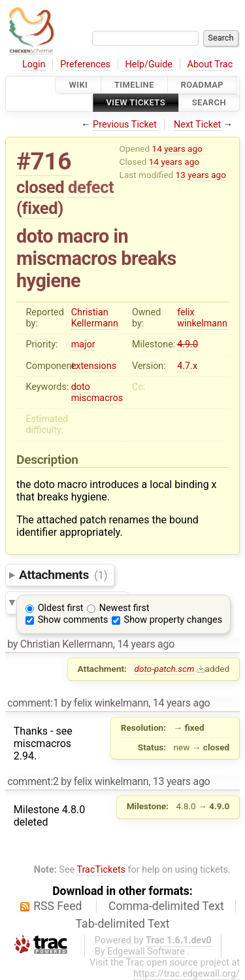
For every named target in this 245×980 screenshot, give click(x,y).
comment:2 (33, 781)
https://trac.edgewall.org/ (187, 974)
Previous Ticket (125, 125)
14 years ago (177, 149)
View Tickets (136, 103)
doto (81, 387)
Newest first (124, 608)
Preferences (85, 64)
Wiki (78, 85)
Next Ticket (197, 125)
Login (34, 64)
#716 (44, 161)
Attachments (63, 575)
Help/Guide (149, 64)
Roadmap (203, 85)
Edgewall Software (146, 952)
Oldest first (61, 608)
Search (209, 103)
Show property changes (173, 620)
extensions (94, 366)
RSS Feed (57, 906)
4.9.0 (188, 344)
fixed (40, 208)
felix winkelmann (202, 318)
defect (91, 187)
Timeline (134, 85)
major (83, 344)
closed (40, 187)
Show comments (73, 620)
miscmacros (97, 398)
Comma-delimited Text (166, 906)
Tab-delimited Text (123, 924)
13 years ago (201, 175)
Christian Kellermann (95, 318)
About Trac (210, 64)
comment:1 (33, 703)
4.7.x (187, 366)
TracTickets (101, 870)
